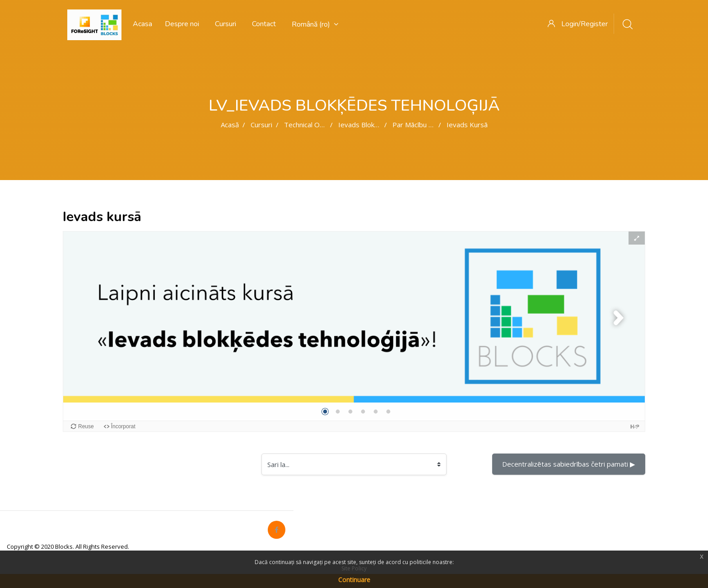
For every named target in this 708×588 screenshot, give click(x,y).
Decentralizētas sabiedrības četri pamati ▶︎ (569, 464)
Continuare (354, 580)
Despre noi (182, 24)
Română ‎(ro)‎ (315, 24)
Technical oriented (313, 125)
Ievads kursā (467, 125)
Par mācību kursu (419, 125)
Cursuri (226, 24)
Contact (264, 24)
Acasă (230, 125)
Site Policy (354, 568)
